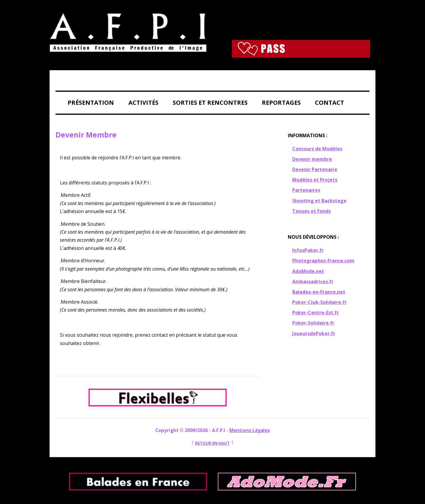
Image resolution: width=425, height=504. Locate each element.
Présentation (91, 103)
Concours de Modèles (317, 149)
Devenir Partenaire (315, 169)
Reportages (281, 103)
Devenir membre (312, 159)
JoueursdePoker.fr (314, 333)
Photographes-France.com (323, 261)
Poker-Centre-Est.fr (316, 312)
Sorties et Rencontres (210, 103)
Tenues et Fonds (312, 211)
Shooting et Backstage (319, 201)
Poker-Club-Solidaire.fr (319, 302)
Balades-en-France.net (319, 292)
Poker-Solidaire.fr (313, 323)
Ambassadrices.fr (313, 282)
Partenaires (306, 190)
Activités (143, 103)
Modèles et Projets (315, 180)
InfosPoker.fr (308, 250)
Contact (330, 103)
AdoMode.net (308, 271)
